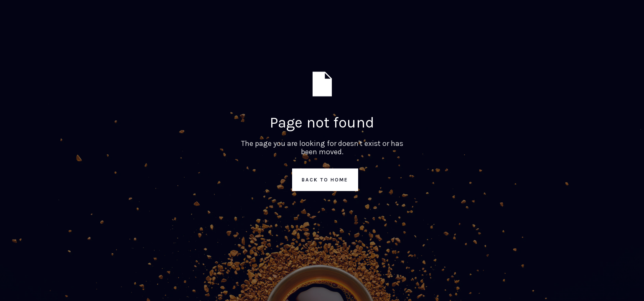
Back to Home (325, 180)
